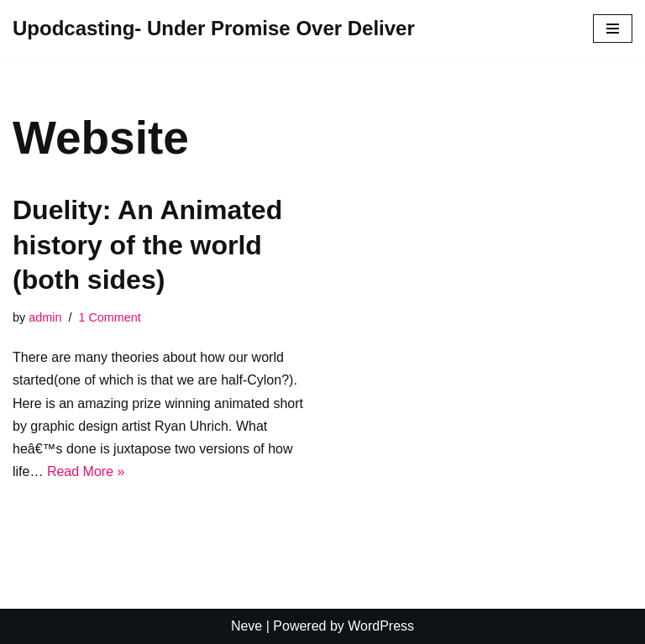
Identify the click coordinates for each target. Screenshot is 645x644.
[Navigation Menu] (613, 29)
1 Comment (109, 317)
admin (45, 317)
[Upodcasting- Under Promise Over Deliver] (214, 29)
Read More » (86, 471)
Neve (246, 626)
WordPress (381, 626)
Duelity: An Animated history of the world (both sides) (147, 245)
